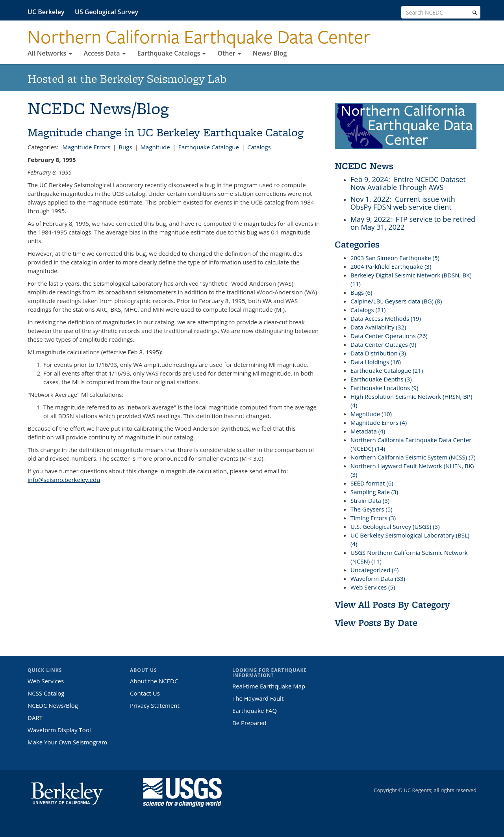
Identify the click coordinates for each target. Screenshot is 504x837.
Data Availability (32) (378, 327)
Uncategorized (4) (374, 570)
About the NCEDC (154, 681)
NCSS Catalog (46, 693)
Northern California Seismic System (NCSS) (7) (413, 457)
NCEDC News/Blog (53, 705)
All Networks (50, 53)
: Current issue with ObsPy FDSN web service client (403, 203)
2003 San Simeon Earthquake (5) (395, 258)
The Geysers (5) (372, 509)
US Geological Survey (107, 12)
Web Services (46, 681)
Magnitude (155, 147)
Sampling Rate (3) (374, 492)
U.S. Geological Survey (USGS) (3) (395, 526)
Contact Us (145, 693)
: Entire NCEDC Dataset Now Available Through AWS (408, 183)
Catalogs (259, 147)
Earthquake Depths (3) (381, 379)
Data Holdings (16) (376, 362)
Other (229, 53)
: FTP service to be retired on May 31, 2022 (413, 223)
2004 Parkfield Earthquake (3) (391, 266)
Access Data (105, 53)
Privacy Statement (155, 705)
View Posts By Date (376, 622)
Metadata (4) (368, 431)
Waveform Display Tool (59, 730)
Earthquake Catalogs (172, 53)
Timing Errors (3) (373, 518)
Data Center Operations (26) (389, 336)
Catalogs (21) (368, 310)
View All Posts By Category (392, 604)
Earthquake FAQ (255, 711)
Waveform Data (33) (378, 578)
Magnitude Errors (86, 147)
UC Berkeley (46, 12)
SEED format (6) (372, 483)
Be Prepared (249, 723)
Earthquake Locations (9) (384, 388)
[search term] (441, 12)
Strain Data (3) (370, 500)
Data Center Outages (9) (383, 344)
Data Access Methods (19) (386, 318)
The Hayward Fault (258, 698)
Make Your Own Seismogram (67, 742)
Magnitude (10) (371, 414)
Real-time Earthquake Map (269, 686)
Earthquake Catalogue (209, 147)
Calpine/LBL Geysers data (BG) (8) (396, 301)
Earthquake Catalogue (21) (387, 370)
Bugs (125, 147)
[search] (475, 13)
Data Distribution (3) (378, 353)
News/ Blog (270, 53)
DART (35, 718)
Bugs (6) (361, 292)
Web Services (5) (373, 587)
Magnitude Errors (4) (379, 422)
